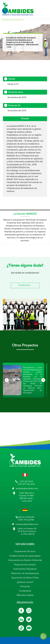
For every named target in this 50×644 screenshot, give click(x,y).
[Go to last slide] (7, 380)
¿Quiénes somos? (25, 582)
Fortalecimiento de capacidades (25, 556)
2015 (6, 23)
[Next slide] (43, 380)
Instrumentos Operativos (25, 569)
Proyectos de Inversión (25, 565)
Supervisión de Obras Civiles (25, 578)
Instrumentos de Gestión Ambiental (25, 560)
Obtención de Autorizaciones (25, 574)
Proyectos (25, 587)
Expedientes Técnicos (25, 552)
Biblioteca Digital (25, 595)
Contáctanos (24, 285)
